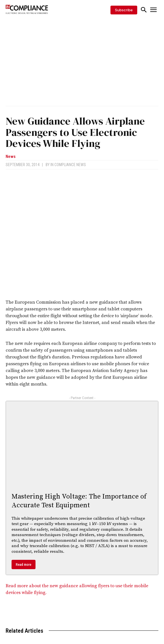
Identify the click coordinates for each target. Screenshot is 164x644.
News (11, 157)
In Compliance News (68, 165)
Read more (24, 564)
